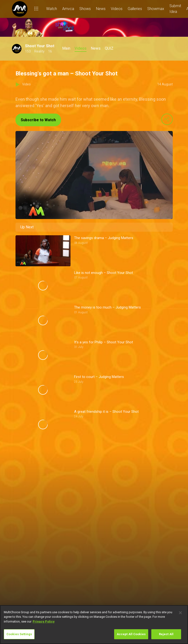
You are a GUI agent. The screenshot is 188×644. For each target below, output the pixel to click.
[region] (94, 625)
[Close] (180, 613)
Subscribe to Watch (38, 120)
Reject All (166, 634)
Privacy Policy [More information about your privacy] (44, 621)
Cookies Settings (19, 634)
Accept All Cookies (131, 634)
